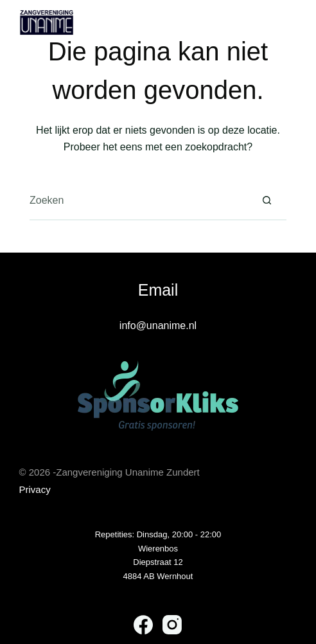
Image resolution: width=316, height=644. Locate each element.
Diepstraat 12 (158, 562)
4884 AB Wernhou (157, 576)
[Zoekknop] (267, 201)
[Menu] (291, 22)
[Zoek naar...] (139, 201)
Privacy (35, 489)
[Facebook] (143, 625)
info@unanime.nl (158, 326)
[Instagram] (172, 625)
